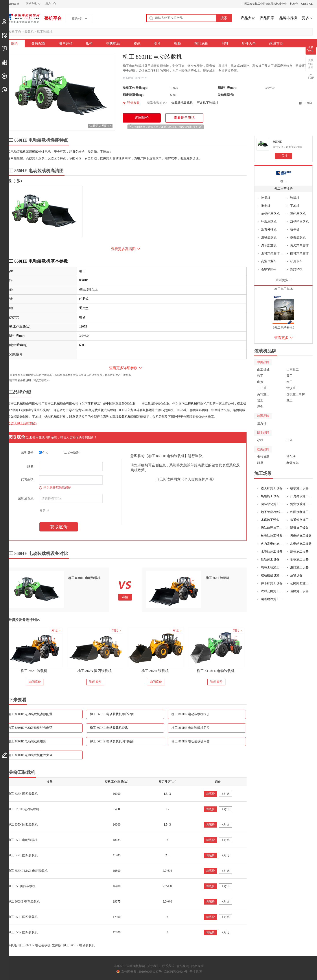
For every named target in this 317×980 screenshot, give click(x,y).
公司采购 (72, 452)
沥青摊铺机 (269, 230)
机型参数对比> (157, 103)
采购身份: (28, 453)
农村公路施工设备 (272, 591)
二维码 (308, 103)
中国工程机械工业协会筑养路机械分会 (264, 4)
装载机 (29, 32)
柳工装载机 (45, 32)
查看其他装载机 (182, 103)
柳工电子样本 (284, 289)
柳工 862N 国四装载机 (95, 671)
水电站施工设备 (301, 544)
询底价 (210, 794)
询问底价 (201, 43)
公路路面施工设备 (301, 583)
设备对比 (311, 49)
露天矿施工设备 (272, 488)
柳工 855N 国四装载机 (23, 932)
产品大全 (248, 18)
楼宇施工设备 (299, 488)
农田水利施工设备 (301, 512)
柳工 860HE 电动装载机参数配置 (30, 714)
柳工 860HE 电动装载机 (24, 902)
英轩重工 (263, 394)
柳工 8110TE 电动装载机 (216, 671)
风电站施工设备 (301, 536)
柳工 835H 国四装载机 (23, 794)
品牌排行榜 (288, 18)
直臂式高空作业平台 (272, 253)
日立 (289, 440)
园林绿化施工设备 (272, 504)
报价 (89, 43)
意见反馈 (183, 966)
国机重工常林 (296, 394)
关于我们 (153, 966)
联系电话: (28, 480)
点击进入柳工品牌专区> (21, 423)
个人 (44, 452)
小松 (260, 440)
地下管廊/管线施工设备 (272, 512)
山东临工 (293, 370)
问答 (225, 43)
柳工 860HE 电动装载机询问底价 (112, 741)
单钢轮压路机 (270, 214)
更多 (306, 18)
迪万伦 (262, 423)
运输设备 (296, 575)
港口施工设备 (299, 567)
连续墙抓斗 (269, 269)
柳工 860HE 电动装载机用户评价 (112, 714)
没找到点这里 (311, 64)
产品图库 (267, 18)
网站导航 (31, 4)
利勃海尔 (293, 463)
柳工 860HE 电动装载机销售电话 (30, 728)
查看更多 (282, 280)
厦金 (260, 407)
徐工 (289, 382)
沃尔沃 (291, 457)
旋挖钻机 (296, 269)
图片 (157, 43)
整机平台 (53, 18)
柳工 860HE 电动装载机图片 (191, 728)
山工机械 (263, 370)
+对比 (226, 794)
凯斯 (260, 463)
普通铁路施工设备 (301, 520)
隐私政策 (197, 966)
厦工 (289, 376)
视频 (177, 43)
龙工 (289, 400)
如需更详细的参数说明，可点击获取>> (27, 380)
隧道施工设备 (299, 528)
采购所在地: (26, 499)
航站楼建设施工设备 (272, 575)
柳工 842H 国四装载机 (23, 855)
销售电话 (113, 43)
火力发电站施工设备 (272, 544)
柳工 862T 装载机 (34, 671)
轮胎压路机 (269, 222)
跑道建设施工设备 (272, 599)
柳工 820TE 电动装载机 (23, 809)
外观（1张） (14, 181)
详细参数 (133, 103)
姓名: (31, 466)
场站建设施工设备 (272, 528)
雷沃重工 (293, 388)
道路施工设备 (299, 591)
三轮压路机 (298, 214)
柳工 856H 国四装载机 (23, 917)
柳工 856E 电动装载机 (23, 840)
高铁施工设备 (299, 552)
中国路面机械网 (22, 18)
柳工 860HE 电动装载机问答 (191, 741)
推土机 (266, 206)
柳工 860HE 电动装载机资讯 (109, 728)
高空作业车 (269, 261)
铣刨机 (295, 230)
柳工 (284, 181)
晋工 (260, 400)
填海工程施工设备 (272, 567)
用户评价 (66, 43)
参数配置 (38, 43)
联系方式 (168, 966)
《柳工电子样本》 (284, 328)
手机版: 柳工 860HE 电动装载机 (29, 945)
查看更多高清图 (123, 249)
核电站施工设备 (272, 536)
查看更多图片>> (100, 126)
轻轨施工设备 (270, 560)
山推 (260, 382)
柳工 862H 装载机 (155, 671)
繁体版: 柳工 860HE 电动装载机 (73, 945)
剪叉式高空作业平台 (301, 245)
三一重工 (263, 388)
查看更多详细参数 (123, 368)
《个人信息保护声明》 (198, 479)
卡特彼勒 (263, 457)
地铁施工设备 (299, 560)
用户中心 (51, 4)
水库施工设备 (270, 520)
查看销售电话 (184, 118)
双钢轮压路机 (299, 222)
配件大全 (249, 43)
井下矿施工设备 (272, 583)
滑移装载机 (269, 237)
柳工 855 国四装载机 (22, 886)
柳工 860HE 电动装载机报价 (191, 714)
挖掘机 (266, 198)
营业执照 (196, 972)
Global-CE (307, 4)
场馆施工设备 (270, 496)
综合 (15, 43)
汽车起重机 (269, 245)
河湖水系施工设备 (301, 504)
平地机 (295, 206)
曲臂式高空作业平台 (301, 253)
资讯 (137, 43)
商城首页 (276, 43)
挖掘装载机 (298, 237)
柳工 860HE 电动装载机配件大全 (30, 755)
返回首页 (14, 4)
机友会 (294, 4)
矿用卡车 (296, 261)
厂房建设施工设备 (301, 496)
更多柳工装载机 (208, 103)
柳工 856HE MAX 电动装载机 (28, 871)
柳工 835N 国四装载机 (23, 825)
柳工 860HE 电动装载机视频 (27, 741)
